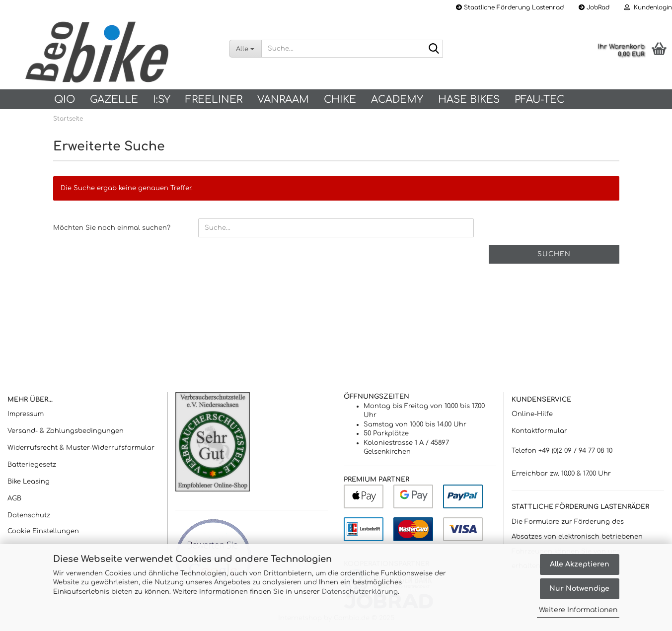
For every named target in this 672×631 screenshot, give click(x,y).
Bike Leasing (29, 482)
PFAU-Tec (539, 100)
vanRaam (283, 100)
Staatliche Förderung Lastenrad (510, 7)
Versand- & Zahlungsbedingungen (66, 431)
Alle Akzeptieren (580, 564)
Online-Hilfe (532, 414)
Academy (397, 100)
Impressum (26, 414)
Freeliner (214, 100)
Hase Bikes (469, 100)
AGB (14, 498)
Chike (340, 100)
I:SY (162, 100)
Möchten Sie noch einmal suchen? (112, 228)
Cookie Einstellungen (43, 531)
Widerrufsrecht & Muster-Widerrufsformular (81, 448)
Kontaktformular (539, 431)
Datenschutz (29, 515)
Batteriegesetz (32, 465)
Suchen (554, 254)
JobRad (594, 7)
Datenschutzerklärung (360, 592)
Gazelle (114, 100)
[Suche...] (245, 49)
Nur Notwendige (579, 589)
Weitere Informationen (578, 610)
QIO (65, 100)
